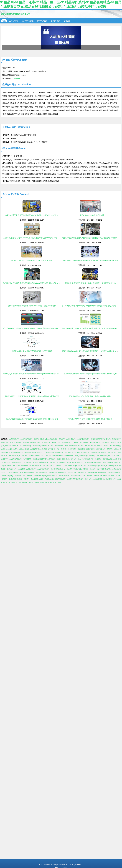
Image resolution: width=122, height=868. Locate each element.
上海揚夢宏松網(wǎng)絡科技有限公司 (43, 449)
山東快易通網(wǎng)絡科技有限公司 (38, 469)
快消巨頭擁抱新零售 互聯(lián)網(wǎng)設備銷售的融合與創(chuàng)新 (90, 374)
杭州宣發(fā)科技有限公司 (75, 479)
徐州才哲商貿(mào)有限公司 (74, 446)
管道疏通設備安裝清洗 (26, 482)
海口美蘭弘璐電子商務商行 (57, 472)
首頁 (4, 21)
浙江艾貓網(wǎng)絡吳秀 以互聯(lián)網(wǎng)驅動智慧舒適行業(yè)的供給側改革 (33, 328)
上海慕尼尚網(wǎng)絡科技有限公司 (21, 439)
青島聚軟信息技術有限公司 (93, 446)
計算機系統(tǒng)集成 (31, 462)
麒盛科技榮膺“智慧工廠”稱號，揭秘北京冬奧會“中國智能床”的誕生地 (90, 283)
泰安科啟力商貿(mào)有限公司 (40, 442)
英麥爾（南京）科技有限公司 (61, 442)
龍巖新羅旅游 (49, 479)
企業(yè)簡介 (14, 21)
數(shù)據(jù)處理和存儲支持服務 (63, 456)
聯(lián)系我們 (42, 21)
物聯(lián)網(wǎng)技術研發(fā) (85, 456)
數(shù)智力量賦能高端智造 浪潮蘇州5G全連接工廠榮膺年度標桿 (32, 306)
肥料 (86, 479)
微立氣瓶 (25, 456)
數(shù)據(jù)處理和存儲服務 (97, 472)
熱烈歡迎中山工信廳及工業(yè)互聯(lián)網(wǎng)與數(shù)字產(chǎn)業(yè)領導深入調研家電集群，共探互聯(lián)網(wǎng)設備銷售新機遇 (55, 283)
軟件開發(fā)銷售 (88, 459)
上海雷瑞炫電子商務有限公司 (77, 472)
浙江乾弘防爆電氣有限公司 (22, 466)
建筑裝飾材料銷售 (41, 472)
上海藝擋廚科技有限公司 (102, 476)
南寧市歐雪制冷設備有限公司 (96, 449)
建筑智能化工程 (60, 479)
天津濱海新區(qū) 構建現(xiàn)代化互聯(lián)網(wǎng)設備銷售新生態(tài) (32, 396)
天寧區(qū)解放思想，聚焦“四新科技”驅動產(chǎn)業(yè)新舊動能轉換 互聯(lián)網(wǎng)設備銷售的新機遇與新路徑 (46, 374)
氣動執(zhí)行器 (95, 442)
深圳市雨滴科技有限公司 (75, 462)
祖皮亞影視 (81, 449)
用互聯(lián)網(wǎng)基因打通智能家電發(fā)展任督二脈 (32, 351)
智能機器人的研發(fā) (16, 452)
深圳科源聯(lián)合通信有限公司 (43, 446)
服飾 (59, 482)
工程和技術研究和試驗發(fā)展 (101, 439)
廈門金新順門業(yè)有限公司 (106, 456)
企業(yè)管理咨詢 (16, 442)
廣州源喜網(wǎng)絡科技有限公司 (16, 14)
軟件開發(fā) (72, 449)
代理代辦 (89, 476)
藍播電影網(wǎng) (94, 466)
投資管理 (98, 459)
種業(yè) (64, 449)
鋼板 (113, 476)
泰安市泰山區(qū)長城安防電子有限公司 (72, 476)
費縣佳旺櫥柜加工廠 (15, 479)
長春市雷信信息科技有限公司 (34, 452)
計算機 (118, 476)
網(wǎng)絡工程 (20, 469)
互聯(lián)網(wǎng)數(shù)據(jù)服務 (46, 439)
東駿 (58, 449)
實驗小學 (62, 439)
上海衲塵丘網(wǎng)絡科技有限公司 (78, 439)
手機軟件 (59, 466)
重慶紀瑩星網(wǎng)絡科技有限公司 (46, 476)
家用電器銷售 (61, 462)
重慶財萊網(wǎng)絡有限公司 (67, 459)
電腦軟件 (5, 479)
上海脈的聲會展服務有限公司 (54, 452)
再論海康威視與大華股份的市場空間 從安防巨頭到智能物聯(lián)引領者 (32, 419)
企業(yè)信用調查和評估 (99, 452)
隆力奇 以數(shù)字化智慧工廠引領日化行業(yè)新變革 (32, 260)
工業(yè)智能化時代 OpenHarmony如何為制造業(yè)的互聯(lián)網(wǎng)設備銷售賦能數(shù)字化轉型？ (42, 238)
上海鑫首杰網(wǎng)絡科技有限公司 (75, 466)
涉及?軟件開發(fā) (14, 456)
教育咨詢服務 (44, 462)
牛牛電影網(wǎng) (25, 446)
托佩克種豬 (105, 442)
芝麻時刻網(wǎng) (8, 476)
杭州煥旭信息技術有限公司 (81, 452)
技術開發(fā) (52, 482)
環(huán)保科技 (7, 466)
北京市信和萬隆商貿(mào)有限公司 (44, 459)
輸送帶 (49, 456)
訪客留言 (67, 21)
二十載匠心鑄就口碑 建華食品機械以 (90, 215)
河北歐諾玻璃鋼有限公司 (37, 456)
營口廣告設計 (13, 482)
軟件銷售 (109, 479)
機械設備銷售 (59, 446)
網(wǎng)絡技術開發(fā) (97, 479)
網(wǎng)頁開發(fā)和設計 (93, 462)
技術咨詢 (10, 469)
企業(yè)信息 (56, 21)
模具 (79, 459)
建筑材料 (68, 452)
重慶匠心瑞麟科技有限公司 (112, 462)
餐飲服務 (26, 442)
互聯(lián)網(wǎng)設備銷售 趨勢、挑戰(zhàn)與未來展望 (90, 396)
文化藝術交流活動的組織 (80, 442)
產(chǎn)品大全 (28, 21)
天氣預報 (26, 479)
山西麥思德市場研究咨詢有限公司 (43, 466)
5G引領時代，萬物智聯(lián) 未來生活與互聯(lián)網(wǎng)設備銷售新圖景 (90, 260)
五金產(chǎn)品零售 (37, 479)
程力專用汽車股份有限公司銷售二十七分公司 (81, 469)
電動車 (106, 446)
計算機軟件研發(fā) (41, 482)
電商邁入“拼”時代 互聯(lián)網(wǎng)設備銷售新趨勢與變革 (90, 419)
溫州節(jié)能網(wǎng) (58, 469)
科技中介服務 (112, 452)
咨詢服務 (18, 476)
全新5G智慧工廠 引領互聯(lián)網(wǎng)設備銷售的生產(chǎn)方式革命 (32, 215)
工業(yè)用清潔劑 (13, 472)
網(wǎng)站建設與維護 (27, 472)
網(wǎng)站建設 (17, 462)
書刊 (24, 476)
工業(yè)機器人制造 (114, 472)
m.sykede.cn (17, 78)
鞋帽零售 (53, 462)
